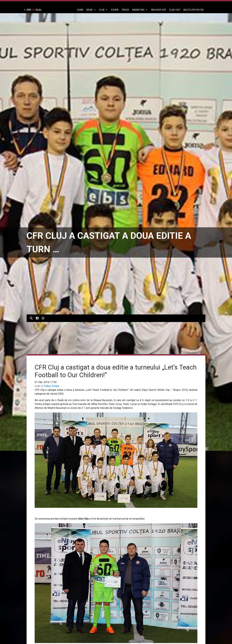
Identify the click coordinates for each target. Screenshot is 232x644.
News (91, 10)
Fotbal (47, 386)
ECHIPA (115, 10)
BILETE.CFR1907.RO (194, 10)
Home (80, 10)
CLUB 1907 (175, 10)
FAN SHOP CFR (158, 10)
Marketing (140, 10)
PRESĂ (125, 10)
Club (103, 10)
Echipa (55, 386)
